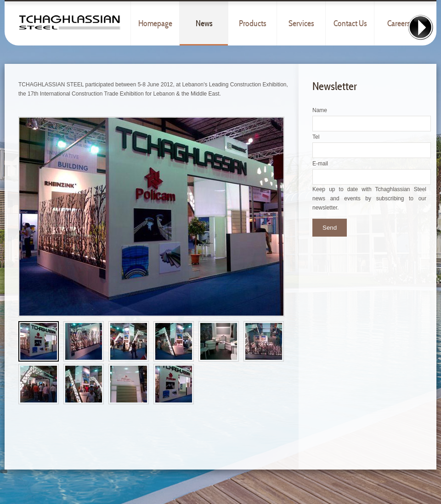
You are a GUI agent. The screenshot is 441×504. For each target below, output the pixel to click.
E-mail (320, 164)
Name (320, 110)
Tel (316, 137)
